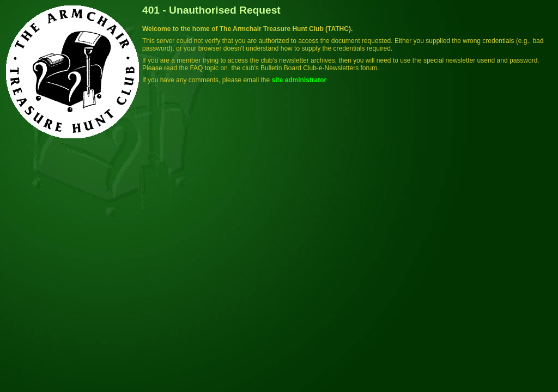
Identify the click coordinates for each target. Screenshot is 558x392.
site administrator (299, 80)
